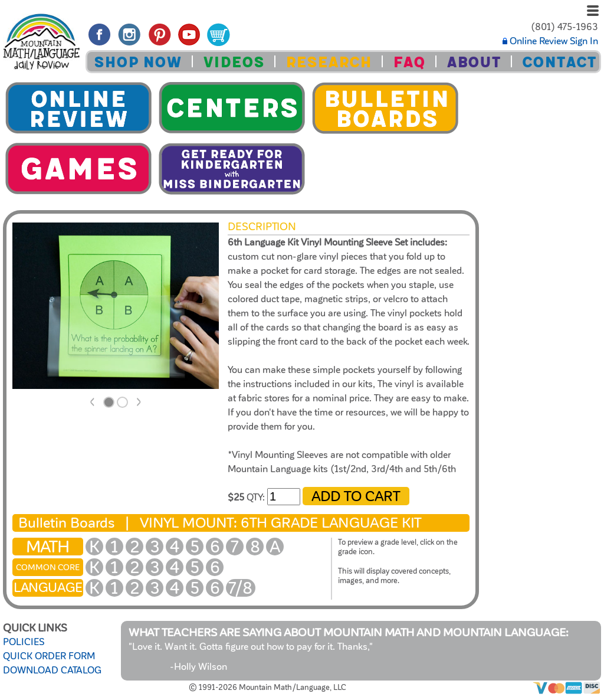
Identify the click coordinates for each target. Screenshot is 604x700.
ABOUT (474, 62)
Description (262, 227)
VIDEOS (234, 62)
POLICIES (24, 642)
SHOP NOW (138, 62)
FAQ (409, 62)
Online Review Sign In (550, 41)
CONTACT (559, 62)
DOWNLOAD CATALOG (52, 670)
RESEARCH (329, 62)
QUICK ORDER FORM (49, 656)
